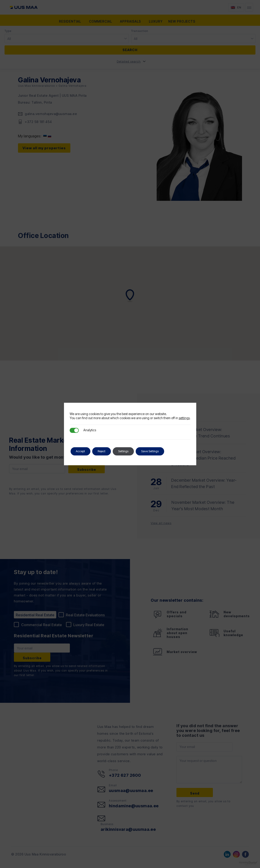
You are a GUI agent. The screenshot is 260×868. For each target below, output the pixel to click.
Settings (133, 451)
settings (184, 418)
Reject (108, 451)
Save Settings (164, 451)
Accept (83, 451)
